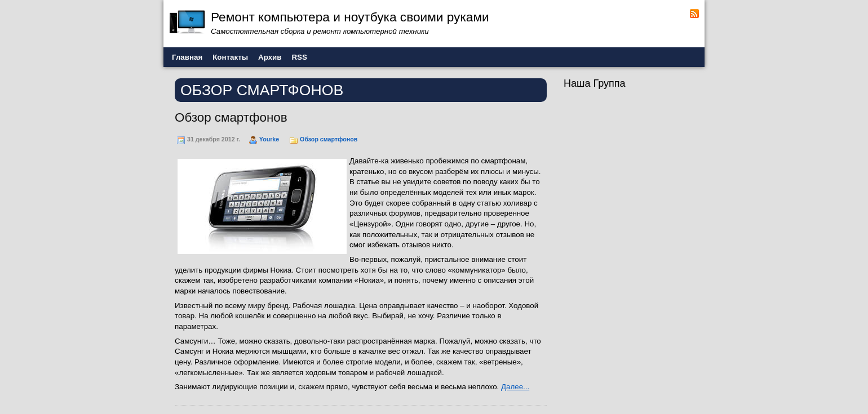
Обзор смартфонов (231, 117)
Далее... (515, 387)
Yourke (269, 139)
